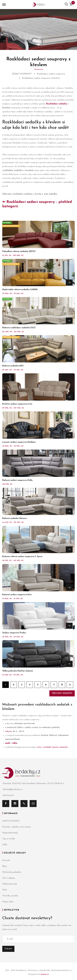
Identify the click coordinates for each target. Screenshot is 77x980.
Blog (4, 866)
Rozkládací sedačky (56, 104)
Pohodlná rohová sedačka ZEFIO (19, 251)
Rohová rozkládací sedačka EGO (19, 328)
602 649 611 (8, 795)
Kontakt (6, 860)
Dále (70, 685)
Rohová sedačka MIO (13, 366)
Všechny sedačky (62, 693)
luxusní (55, 747)
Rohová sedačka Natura (15, 518)
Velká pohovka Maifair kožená (18, 671)
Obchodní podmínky (12, 872)
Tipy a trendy (9, 839)
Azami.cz (45, 974)
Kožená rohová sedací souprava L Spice (22, 557)
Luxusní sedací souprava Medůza (19, 442)
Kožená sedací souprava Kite (17, 595)
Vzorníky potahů (10, 896)
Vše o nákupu (9, 878)
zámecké (63, 747)
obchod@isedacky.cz (12, 790)
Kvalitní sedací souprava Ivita (17, 404)
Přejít (69, 244)
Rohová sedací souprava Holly (17, 480)
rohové (8, 731)
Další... (5, 845)
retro (39, 747)
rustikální (47, 747)
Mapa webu (8, 902)
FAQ (5, 890)
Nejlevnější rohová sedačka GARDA (20, 290)
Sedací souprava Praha (14, 633)
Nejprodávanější (10, 833)
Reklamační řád (9, 884)
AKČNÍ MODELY (11, 821)
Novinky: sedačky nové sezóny (16, 827)
